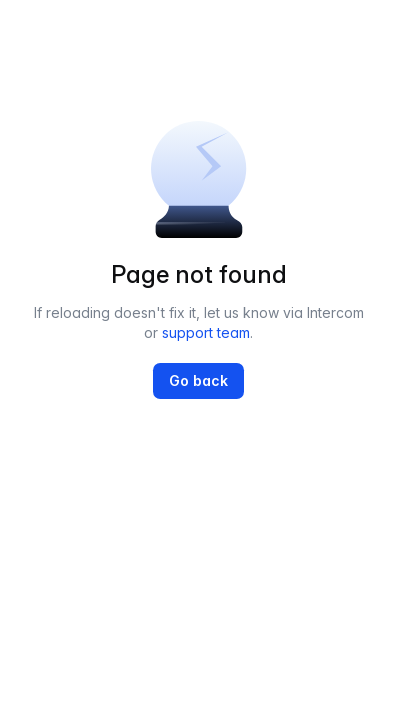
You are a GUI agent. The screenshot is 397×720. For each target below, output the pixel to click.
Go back (198, 380)
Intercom (335, 312)
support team (206, 332)
